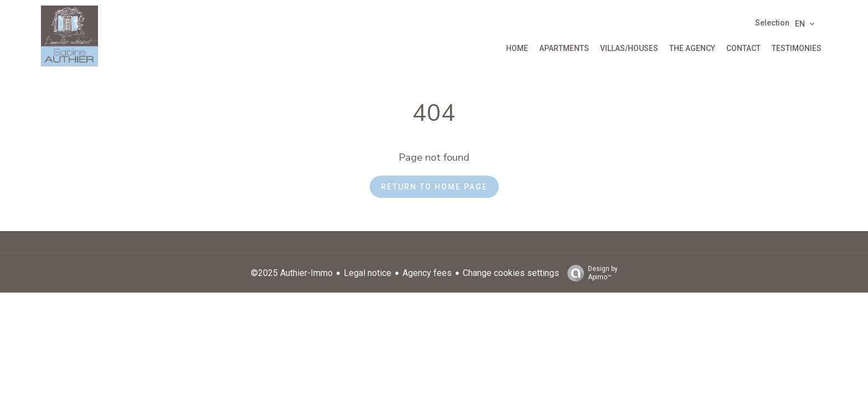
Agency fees (427, 273)
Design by (590, 273)
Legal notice (368, 273)
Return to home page (434, 187)
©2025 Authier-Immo (292, 273)
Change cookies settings (511, 273)
